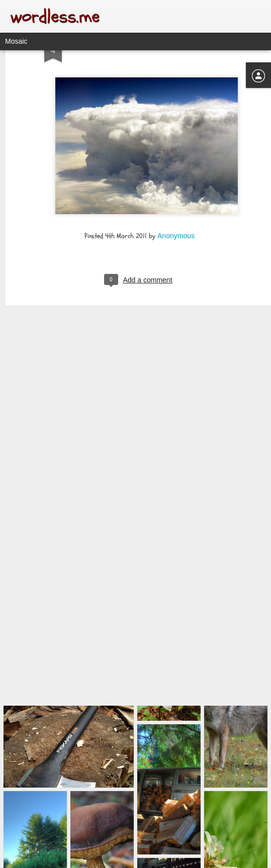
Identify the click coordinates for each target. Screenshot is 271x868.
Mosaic (16, 41)
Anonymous (176, 204)
